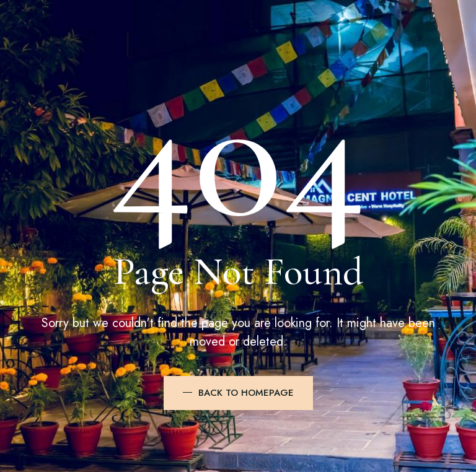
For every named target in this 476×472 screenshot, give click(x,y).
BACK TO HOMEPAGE (246, 393)
